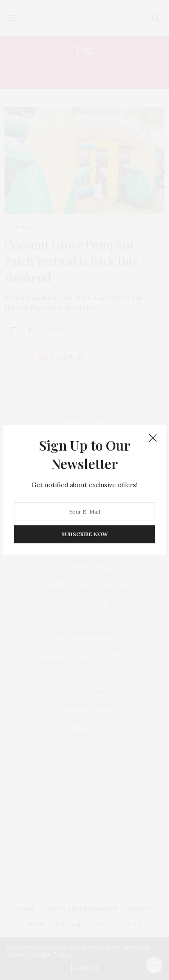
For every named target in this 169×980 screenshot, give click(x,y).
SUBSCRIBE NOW (84, 535)
